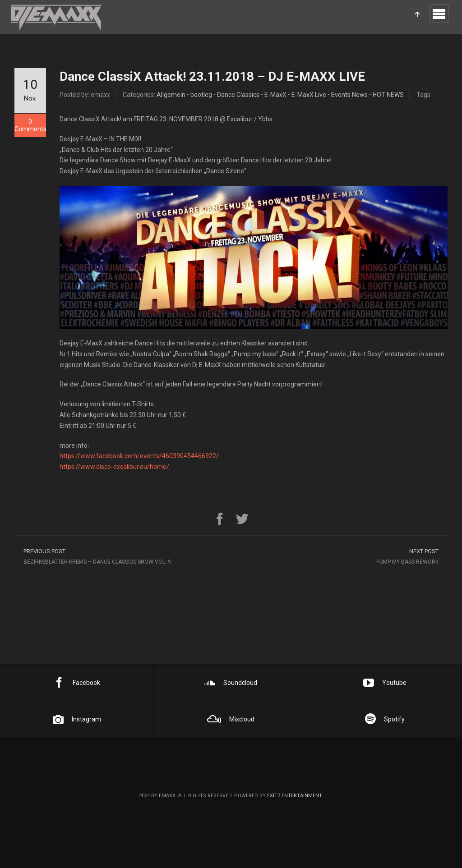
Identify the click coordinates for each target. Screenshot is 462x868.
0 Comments (30, 125)
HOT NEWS (388, 95)
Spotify (385, 719)
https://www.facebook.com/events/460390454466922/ (139, 456)
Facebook (77, 683)
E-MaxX (275, 95)
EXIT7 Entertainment (294, 796)
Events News (349, 95)
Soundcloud (231, 683)
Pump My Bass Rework (339, 556)
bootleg (201, 95)
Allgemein (171, 95)
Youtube (385, 683)
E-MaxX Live (309, 95)
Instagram (77, 719)
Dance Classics (238, 95)
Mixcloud (231, 719)
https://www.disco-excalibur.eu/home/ (114, 467)
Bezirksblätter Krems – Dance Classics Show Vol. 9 (123, 556)
